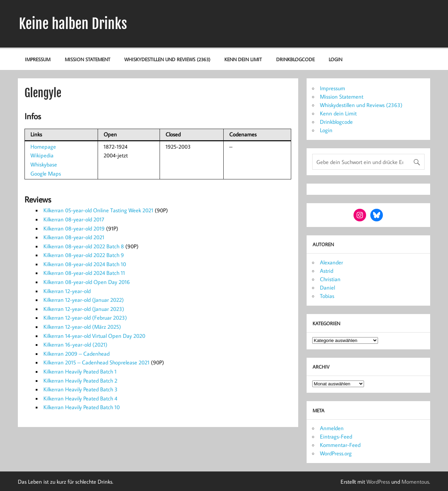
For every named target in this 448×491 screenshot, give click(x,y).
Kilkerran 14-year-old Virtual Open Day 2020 (94, 336)
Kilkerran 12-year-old (67, 291)
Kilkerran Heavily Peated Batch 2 (80, 380)
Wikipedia (42, 155)
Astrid (327, 271)
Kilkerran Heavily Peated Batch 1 (80, 371)
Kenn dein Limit (243, 59)
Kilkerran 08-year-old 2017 (74, 219)
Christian (330, 279)
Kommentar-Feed (340, 445)
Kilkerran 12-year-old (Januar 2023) (84, 309)
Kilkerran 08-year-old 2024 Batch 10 (85, 264)
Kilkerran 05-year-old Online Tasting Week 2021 (98, 210)
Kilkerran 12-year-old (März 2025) (82, 327)
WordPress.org (336, 453)
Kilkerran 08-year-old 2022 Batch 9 (84, 255)
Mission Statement (87, 59)
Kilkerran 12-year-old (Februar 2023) (85, 318)
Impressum (38, 59)
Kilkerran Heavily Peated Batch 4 (80, 398)
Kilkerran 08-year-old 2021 (74, 237)
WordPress (378, 482)
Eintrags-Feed (336, 436)
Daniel (327, 287)
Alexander (331, 262)
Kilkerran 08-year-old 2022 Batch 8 (84, 246)
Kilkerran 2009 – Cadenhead (76, 354)
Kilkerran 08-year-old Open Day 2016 (87, 282)
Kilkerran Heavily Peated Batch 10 (82, 407)
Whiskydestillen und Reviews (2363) (167, 59)
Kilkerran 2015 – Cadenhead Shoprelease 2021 (96, 362)
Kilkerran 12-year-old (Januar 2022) (84, 300)
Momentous (415, 482)
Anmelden (332, 428)
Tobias (327, 296)
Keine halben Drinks (73, 24)
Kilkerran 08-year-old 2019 (74, 228)
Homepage (43, 147)
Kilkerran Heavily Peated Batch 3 (80, 389)
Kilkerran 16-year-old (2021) (75, 344)
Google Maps (46, 173)
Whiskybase (44, 164)
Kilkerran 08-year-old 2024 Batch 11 (84, 273)
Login (335, 59)
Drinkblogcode (295, 59)
